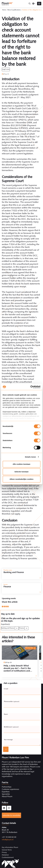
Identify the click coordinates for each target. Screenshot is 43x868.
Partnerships (7, 787)
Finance (22, 628)
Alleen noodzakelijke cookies (22, 479)
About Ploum (7, 796)
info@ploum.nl (8, 840)
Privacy (4, 852)
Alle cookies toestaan (21, 464)
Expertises (6, 792)
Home (4, 10)
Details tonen (30, 457)
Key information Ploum (10, 847)
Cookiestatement (8, 857)
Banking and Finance (8, 628)
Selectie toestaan (21, 472)
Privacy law (29, 648)
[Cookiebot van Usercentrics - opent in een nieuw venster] (31, 387)
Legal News (6, 69)
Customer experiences (10, 789)
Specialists (6, 794)
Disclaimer (5, 855)
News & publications (14, 10)
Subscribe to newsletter (11, 815)
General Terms (7, 850)
